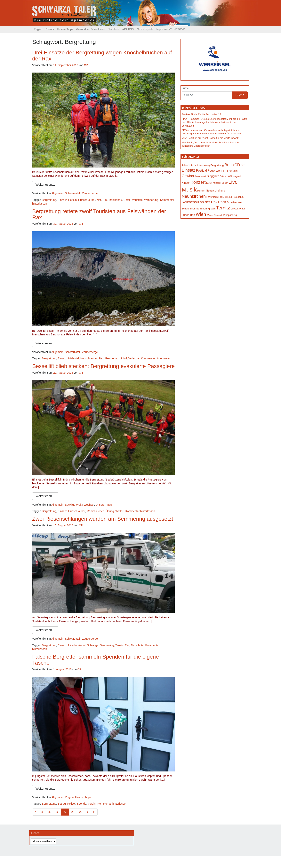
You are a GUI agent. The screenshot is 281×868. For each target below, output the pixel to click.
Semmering (107, 645)
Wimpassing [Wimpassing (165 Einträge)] (230, 215)
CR (86, 65)
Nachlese (113, 29)
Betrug (62, 804)
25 (49, 812)
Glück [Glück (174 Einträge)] (223, 176)
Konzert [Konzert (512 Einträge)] (198, 182)
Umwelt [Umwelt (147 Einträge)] (234, 209)
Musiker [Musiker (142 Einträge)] (201, 191)
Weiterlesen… (45, 185)
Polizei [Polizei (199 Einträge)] (222, 197)
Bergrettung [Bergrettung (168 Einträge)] (217, 165)
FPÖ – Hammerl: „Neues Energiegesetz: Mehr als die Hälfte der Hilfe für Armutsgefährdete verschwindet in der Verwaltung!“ (214, 122)
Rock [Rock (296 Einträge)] (222, 202)
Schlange (93, 645)
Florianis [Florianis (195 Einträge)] (232, 171)
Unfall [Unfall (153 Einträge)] (242, 209)
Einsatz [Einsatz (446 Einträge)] (189, 170)
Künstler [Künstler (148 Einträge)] (217, 183)
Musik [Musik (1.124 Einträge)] (189, 189)
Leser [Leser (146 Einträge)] (225, 183)
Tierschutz (137, 645)
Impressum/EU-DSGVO (171, 29)
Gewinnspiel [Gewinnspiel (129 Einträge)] (200, 176)
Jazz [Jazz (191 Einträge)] (230, 176)
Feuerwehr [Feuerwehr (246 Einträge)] (215, 170)
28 (73, 812)
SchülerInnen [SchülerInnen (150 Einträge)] (189, 209)
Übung (110, 511)
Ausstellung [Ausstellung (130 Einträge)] (204, 165)
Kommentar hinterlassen (156, 358)
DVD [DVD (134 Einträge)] (243, 165)
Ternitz (119, 645)
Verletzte (137, 200)
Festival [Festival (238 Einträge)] (201, 170)
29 (81, 812)
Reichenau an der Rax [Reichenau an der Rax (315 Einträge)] (200, 202)
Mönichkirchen (95, 511)
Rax (105, 200)
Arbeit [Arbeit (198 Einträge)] (195, 165)
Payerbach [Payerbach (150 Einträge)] (212, 197)
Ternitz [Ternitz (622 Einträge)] (223, 208)
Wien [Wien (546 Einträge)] (201, 214)
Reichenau (115, 200)
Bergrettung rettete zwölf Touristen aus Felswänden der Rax (99, 214)
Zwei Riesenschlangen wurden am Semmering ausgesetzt (103, 519)
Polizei (71, 804)
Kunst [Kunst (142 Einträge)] (209, 183)
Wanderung (151, 200)
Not (99, 200)
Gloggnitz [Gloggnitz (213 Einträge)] (213, 176)
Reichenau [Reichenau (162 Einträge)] (238, 197)
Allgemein (57, 193)
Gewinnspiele (145, 29)
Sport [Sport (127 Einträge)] (213, 209)
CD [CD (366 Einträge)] (237, 165)
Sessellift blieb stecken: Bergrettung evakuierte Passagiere (103, 366)
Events (50, 29)
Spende (82, 804)
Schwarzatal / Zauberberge (81, 193)
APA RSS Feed (195, 108)
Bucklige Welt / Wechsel (80, 505)
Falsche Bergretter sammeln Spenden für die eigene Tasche (96, 660)
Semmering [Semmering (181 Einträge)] (203, 209)
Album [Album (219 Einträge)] (186, 165)
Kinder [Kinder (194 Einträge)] (186, 183)
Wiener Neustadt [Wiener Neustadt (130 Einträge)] (215, 215)
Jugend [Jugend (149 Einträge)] (237, 176)
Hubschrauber (87, 200)
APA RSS (128, 29)
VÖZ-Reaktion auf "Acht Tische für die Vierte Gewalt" (211, 138)
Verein (92, 804)
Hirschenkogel (77, 645)
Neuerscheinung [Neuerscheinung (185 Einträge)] (216, 191)
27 (65, 812)
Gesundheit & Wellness (90, 29)
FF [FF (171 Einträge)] (225, 171)
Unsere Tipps (65, 29)
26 (57, 812)
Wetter (120, 511)
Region (38, 29)
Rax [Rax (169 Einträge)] (230, 197)
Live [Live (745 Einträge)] (233, 182)
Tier (127, 645)
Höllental (73, 358)
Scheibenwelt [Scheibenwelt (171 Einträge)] (234, 202)
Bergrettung (49, 200)
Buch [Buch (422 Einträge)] (229, 165)
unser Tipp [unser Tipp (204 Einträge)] (188, 215)
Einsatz (62, 200)
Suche (185, 88)
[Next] (94, 812)
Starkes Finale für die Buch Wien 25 (201, 114)
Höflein (72, 200)
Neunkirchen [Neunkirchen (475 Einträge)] (194, 196)
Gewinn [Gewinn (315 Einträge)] (188, 176)
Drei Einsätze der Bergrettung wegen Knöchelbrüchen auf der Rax (102, 56)
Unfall (127, 200)
